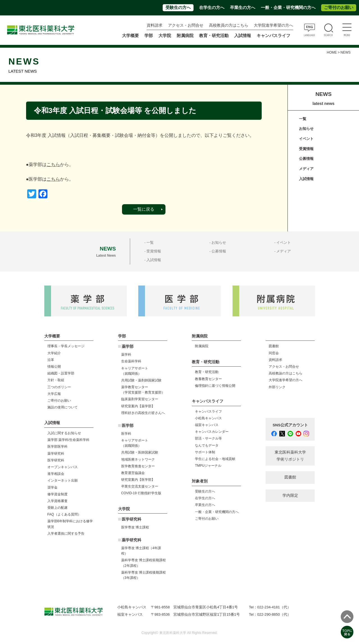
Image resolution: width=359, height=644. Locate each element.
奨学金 (52, 487)
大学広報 (54, 394)
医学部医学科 (57, 447)
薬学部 (128, 347)
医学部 (128, 426)
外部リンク (277, 387)
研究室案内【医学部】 (138, 480)
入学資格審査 (57, 501)
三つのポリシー (59, 387)
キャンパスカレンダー (212, 432)
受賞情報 (306, 149)
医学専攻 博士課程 (135, 527)
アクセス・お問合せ (186, 25)
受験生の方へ (178, 8)
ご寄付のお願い (339, 8)
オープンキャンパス (63, 467)
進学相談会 (56, 474)
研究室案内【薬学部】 (138, 406)
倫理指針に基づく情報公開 (215, 386)
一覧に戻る (144, 209)
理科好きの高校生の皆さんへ (143, 413)
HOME (332, 52)
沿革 (51, 360)
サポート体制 (205, 452)
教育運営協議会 (133, 473)
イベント (306, 139)
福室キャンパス (207, 425)
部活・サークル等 (208, 438)
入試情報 (306, 179)
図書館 (274, 346)
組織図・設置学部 (61, 373)
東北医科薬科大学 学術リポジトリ (290, 456)
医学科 (126, 434)
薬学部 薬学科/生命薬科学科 (69, 440)
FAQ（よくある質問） (64, 514)
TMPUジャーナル (208, 466)
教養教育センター (208, 379)
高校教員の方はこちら (229, 25)
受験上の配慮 (57, 508)
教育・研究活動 (207, 372)
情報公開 (54, 367)
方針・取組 (56, 380)
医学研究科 (56, 460)
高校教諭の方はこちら (286, 373)
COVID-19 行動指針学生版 (141, 493)
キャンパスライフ (208, 411)
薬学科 (126, 355)
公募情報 (306, 159)
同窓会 (274, 353)
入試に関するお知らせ (64, 433)
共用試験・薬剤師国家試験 (141, 380)
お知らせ (306, 129)
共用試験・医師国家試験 (140, 452)
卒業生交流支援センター (140, 486)
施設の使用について (63, 407)
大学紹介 (54, 353)
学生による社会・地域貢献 (215, 459)
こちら (53, 165)
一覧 (303, 119)
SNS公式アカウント (290, 425)
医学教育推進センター (138, 466)
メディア (306, 169)
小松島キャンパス (208, 418)
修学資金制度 (57, 494)
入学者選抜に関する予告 (66, 533)
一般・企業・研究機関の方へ (288, 8)
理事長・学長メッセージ (66, 346)
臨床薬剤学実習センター (140, 399)
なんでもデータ (207, 445)
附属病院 (185, 36)
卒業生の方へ (243, 8)
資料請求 (155, 25)
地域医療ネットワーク (138, 459)
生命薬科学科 (131, 361)
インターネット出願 (63, 480)
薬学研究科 (56, 454)
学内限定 (290, 495)
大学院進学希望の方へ (273, 25)
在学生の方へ (212, 8)
